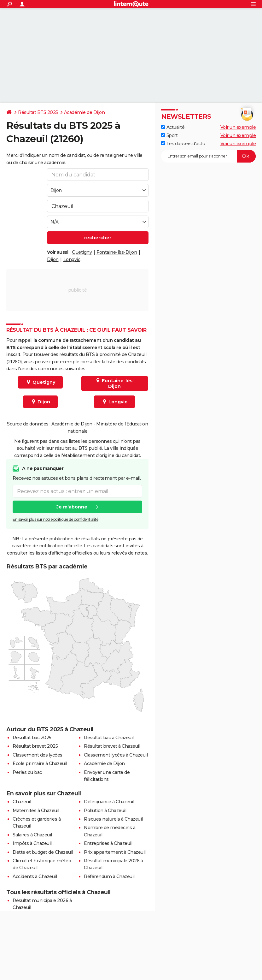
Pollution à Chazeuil (105, 811)
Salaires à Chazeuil (32, 835)
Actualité (173, 127)
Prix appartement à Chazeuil (115, 852)
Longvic (72, 259)
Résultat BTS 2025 (38, 112)
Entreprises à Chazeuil (108, 843)
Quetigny (82, 252)
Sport (169, 135)
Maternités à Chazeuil (36, 811)
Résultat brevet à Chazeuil (112, 746)
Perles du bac (27, 772)
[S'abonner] (208, 156)
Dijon (53, 259)
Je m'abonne (72, 507)
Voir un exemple (238, 127)
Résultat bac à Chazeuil (109, 738)
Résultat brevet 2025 (35, 746)
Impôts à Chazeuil (32, 843)
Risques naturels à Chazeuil (113, 819)
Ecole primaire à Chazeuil (40, 763)
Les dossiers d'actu (183, 144)
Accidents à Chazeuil (35, 876)
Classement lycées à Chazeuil (116, 755)
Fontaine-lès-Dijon (117, 252)
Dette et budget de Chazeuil (43, 852)
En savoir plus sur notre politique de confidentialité (55, 520)
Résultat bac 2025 (32, 738)
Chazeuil (22, 802)
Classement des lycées (38, 755)
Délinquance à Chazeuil (109, 802)
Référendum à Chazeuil (109, 876)
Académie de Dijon (84, 112)
